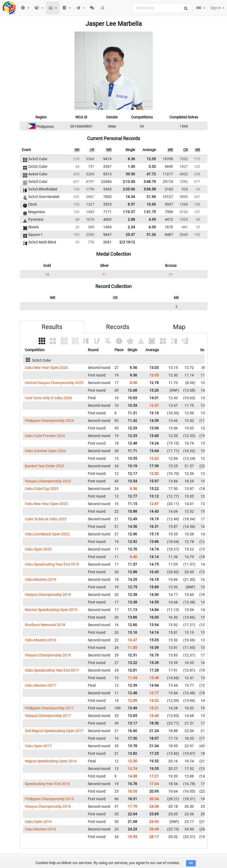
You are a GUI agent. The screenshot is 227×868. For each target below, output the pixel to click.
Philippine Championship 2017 (49, 708)
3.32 (152, 166)
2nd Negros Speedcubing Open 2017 (54, 731)
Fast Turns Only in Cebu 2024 (48, 398)
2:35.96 (129, 189)
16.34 (130, 197)
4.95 (152, 219)
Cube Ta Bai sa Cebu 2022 (46, 519)
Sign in (217, 8)
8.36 (131, 159)
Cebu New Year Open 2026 (46, 368)
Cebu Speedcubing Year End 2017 (52, 670)
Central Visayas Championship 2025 (54, 383)
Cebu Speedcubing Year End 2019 (52, 564)
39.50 (130, 174)
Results (52, 327)
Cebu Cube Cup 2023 (42, 489)
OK (191, 863)
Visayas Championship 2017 (48, 716)
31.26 (151, 235)
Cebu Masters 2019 (41, 579)
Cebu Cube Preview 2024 (45, 436)
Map (179, 327)
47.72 (151, 174)
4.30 (152, 227)
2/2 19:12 (127, 242)
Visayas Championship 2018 (48, 655)
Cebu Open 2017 (38, 746)
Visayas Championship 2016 (48, 806)
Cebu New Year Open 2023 (46, 504)
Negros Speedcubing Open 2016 (51, 761)
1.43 (131, 166)
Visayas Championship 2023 (48, 481)
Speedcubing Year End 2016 (47, 784)
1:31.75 (150, 212)
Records (118, 327)
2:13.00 (129, 182)
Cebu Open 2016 (38, 822)
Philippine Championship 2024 (49, 421)
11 (104, 274)
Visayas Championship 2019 (48, 595)
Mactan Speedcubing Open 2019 (51, 610)
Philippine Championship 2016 (49, 799)
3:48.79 (150, 182)
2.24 (131, 227)
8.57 (131, 204)
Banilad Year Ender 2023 (45, 466)
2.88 (131, 219)
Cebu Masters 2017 (41, 685)
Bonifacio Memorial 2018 (45, 625)
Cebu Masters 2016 (41, 829)
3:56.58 (150, 189)
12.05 (151, 159)
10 (47, 274)
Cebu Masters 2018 (41, 640)
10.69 (151, 204)
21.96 (151, 197)
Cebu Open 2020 (38, 549)
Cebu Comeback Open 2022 (47, 534)
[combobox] (162, 8)
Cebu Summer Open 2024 (45, 451)
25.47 (130, 235)
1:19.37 (129, 212)
